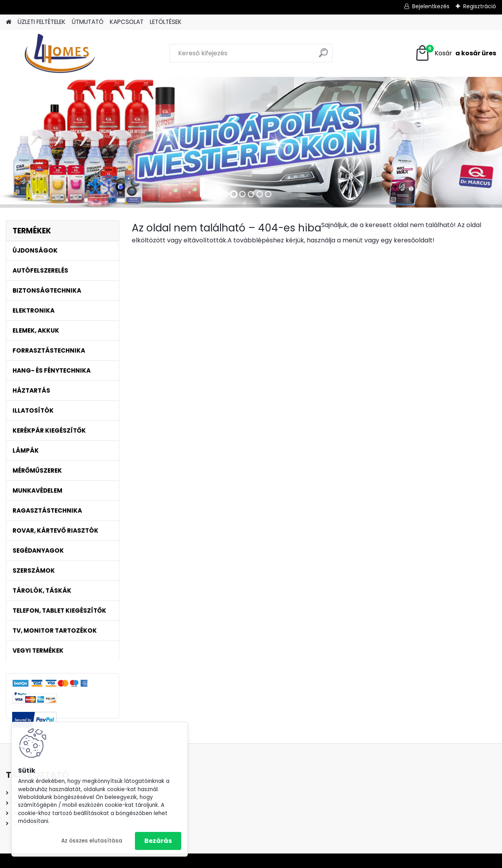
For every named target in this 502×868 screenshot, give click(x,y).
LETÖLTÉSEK (166, 22)
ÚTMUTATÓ (88, 22)
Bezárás (158, 841)
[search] (323, 56)
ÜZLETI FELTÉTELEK (42, 22)
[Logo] (60, 53)
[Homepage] (9, 22)
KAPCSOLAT (127, 22)
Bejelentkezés (431, 6)
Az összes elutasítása (92, 841)
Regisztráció (480, 6)
